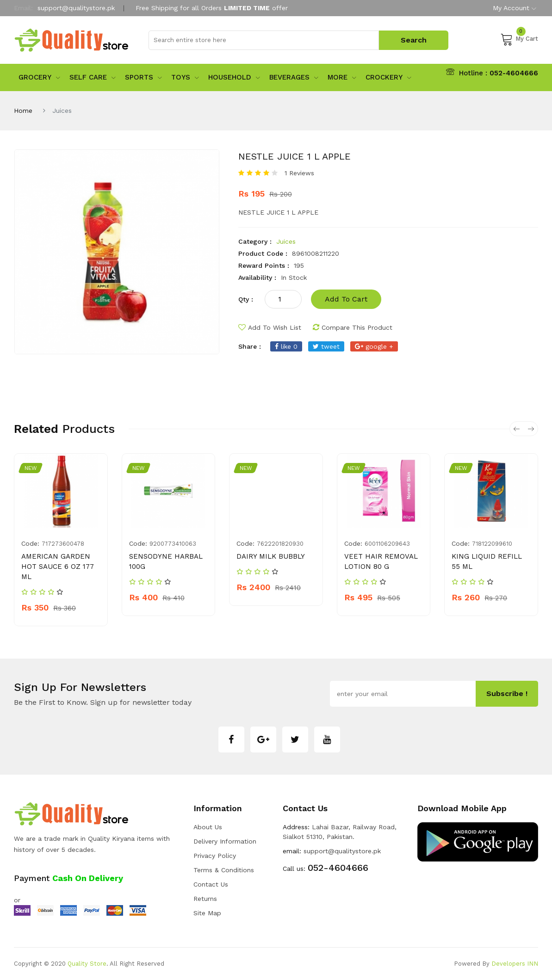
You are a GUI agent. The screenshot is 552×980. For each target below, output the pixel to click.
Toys (185, 77)
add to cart (346, 299)
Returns (205, 899)
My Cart (519, 39)
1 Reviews (299, 173)
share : (250, 346)
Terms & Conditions (224, 870)
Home (23, 111)
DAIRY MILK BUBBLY (271, 556)
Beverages (294, 77)
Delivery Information (225, 841)
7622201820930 (280, 544)
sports (143, 77)
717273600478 (63, 544)
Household (234, 77)
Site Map (207, 913)
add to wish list (270, 327)
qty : (246, 299)
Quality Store (87, 964)
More (342, 77)
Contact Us (211, 884)
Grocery (39, 77)
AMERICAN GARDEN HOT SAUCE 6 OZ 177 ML (58, 567)
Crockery (388, 77)
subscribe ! (507, 693)
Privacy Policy (215, 856)
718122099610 (492, 544)
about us (208, 827)
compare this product (353, 327)
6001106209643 (387, 544)
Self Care (93, 77)
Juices (286, 241)
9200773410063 (173, 544)
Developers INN (515, 964)
